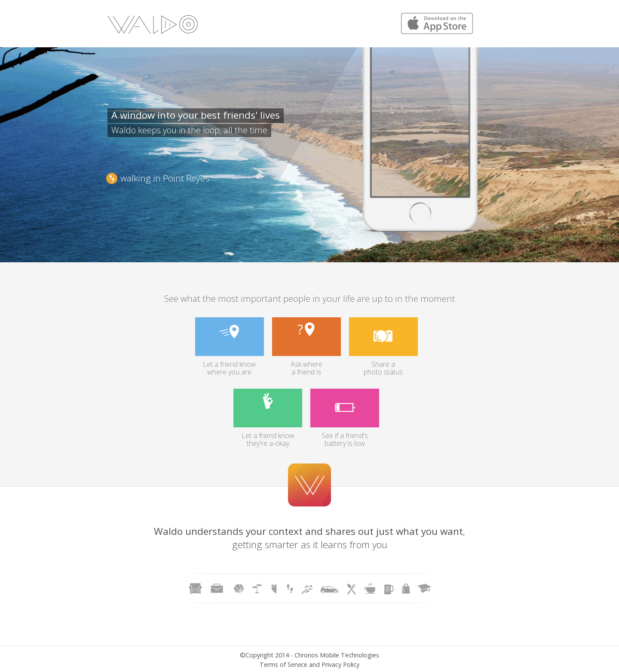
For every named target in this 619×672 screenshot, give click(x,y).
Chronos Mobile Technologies (337, 655)
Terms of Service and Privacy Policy (309, 664)
